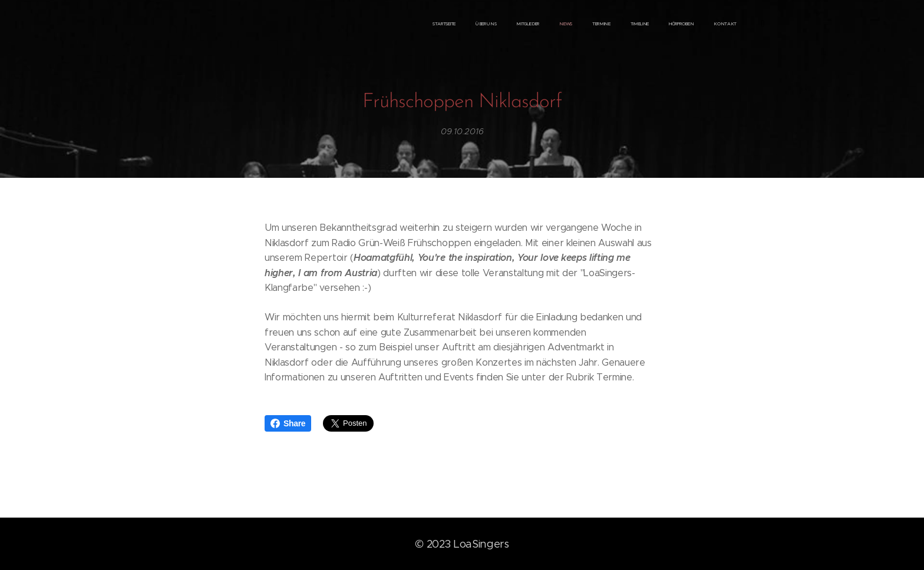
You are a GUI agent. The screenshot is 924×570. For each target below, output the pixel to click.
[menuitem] (604, 24)
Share (288, 423)
